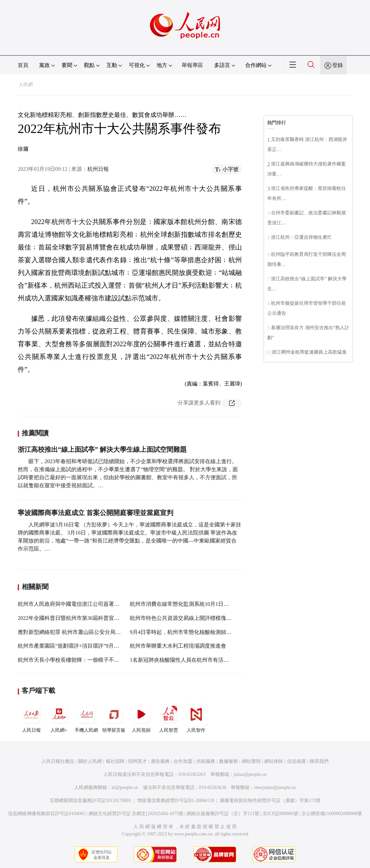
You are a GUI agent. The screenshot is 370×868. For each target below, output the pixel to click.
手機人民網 (86, 718)
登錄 (338, 65)
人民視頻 (141, 718)
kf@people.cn (125, 787)
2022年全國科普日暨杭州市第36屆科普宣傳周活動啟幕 (82, 618)
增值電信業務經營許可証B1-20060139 (176, 801)
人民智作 (196, 718)
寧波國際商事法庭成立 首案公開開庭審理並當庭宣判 (96, 513)
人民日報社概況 (58, 761)
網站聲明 (251, 761)
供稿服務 (206, 761)
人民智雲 (169, 718)
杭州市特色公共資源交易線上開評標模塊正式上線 (189, 618)
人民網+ (59, 718)
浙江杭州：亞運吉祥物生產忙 (301, 237)
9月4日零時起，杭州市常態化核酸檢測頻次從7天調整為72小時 (203, 632)
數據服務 (228, 761)
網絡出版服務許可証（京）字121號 (223, 814)
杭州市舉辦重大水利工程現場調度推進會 (178, 646)
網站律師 (274, 761)
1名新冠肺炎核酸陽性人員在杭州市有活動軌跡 (185, 660)
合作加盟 (183, 761)
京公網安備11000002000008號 (332, 814)
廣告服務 (160, 761)
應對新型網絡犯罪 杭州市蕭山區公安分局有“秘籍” (77, 632)
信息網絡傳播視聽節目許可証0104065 (47, 814)
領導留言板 (114, 718)
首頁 (23, 65)
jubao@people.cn (250, 774)
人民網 (26, 85)
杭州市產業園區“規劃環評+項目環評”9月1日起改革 (78, 646)
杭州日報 (98, 169)
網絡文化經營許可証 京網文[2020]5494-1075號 (136, 814)
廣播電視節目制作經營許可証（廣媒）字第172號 (270, 801)
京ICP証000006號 (280, 814)
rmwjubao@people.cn (275, 787)
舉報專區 (192, 65)
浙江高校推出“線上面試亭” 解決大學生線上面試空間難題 (102, 449)
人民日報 (31, 718)
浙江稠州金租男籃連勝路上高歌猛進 (309, 352)
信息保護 (296, 761)
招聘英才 (137, 761)
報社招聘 (115, 761)
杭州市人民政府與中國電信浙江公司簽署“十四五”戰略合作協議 (92, 604)
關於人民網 (90, 761)
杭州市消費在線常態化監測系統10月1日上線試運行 (190, 604)
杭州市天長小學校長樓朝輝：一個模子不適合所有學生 (82, 660)
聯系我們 (319, 761)
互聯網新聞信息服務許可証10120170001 (90, 801)
